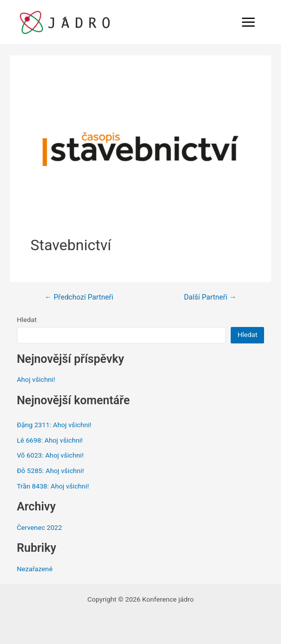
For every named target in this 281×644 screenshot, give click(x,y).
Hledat (27, 320)
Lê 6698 (29, 440)
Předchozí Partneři (79, 297)
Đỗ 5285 (30, 471)
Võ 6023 (29, 455)
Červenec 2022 (40, 527)
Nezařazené (35, 569)
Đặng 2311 (33, 425)
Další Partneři (210, 297)
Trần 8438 (32, 486)
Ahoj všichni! (36, 379)
